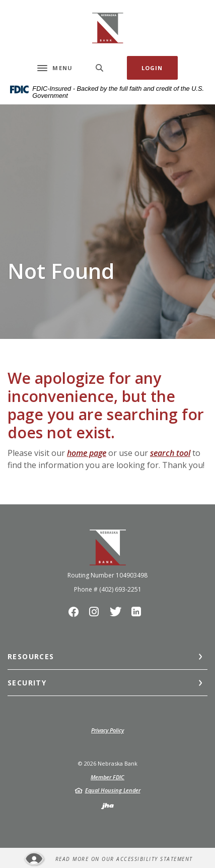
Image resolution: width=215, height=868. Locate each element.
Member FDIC (107, 777)
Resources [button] (31, 656)
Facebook (76, 614)
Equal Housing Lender (113, 790)
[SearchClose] (100, 68)
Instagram (97, 614)
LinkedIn (139, 614)
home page (87, 453)
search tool (170, 453)
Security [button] (27, 683)
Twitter (118, 614)
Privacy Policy (107, 730)
